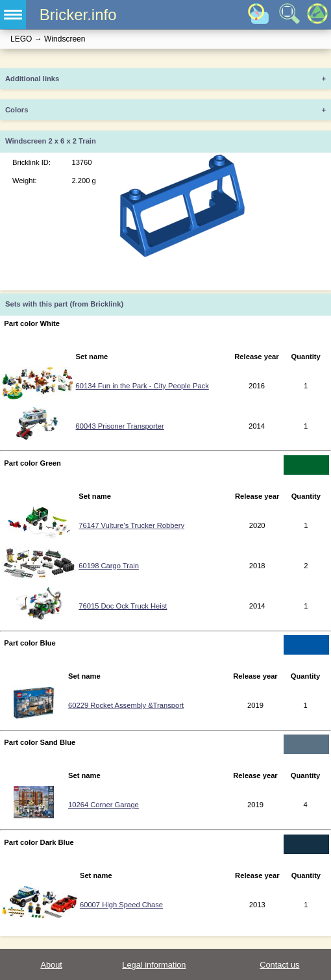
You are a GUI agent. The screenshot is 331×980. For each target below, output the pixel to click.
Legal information (154, 965)
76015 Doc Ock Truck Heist (123, 606)
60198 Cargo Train (109, 566)
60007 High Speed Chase (121, 905)
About (51, 965)
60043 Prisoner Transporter (120, 426)
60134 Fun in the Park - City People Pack (142, 386)
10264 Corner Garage (104, 805)
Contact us (279, 965)
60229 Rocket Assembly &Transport (126, 705)
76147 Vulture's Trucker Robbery (131, 525)
